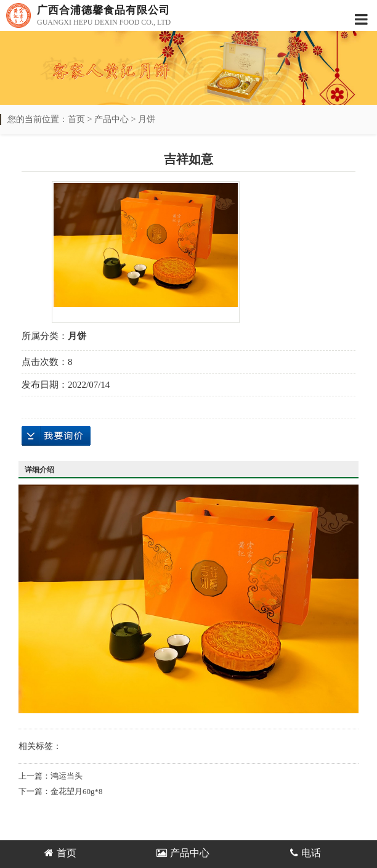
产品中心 (111, 119)
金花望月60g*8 (77, 791)
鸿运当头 (67, 776)
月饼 (147, 119)
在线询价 (56, 436)
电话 (306, 853)
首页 (76, 119)
